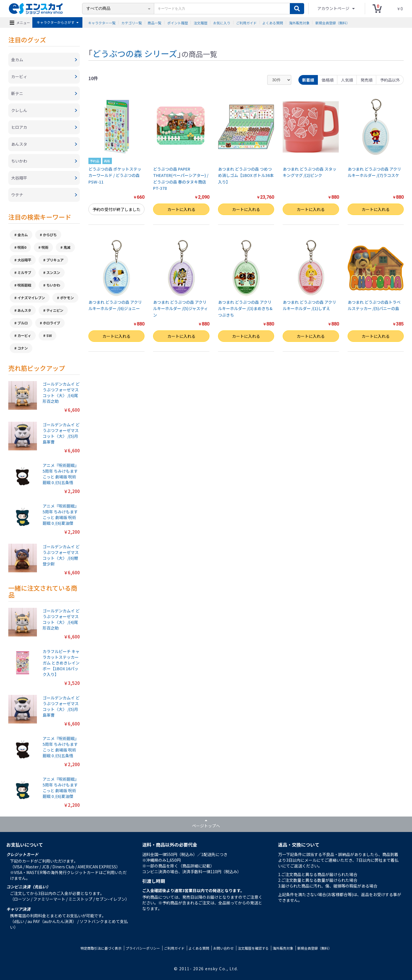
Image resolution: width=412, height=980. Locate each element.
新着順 (308, 80)
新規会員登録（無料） (332, 22)
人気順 (347, 80)
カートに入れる (181, 209)
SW (49, 336)
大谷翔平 (24, 260)
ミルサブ (24, 273)
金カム (23, 235)
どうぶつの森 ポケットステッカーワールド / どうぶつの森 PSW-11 (115, 175)
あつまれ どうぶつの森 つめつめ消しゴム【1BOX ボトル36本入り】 (246, 175)
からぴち (50, 235)
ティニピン (55, 310)
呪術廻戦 (24, 285)
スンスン (53, 273)
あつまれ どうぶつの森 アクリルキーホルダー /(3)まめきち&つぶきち (245, 308)
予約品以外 (390, 80)
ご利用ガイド (246, 22)
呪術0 (22, 247)
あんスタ (24, 310)
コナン (23, 348)
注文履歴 (201, 22)
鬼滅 (67, 247)
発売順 (367, 80)
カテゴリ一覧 (132, 22)
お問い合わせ (223, 948)
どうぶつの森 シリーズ (135, 53)
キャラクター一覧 (102, 22)
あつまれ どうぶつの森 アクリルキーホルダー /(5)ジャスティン (181, 308)
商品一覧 (154, 22)
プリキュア (55, 260)
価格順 (328, 80)
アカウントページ (334, 8)
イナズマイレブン (31, 298)
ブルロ (23, 323)
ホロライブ (51, 323)
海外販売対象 (299, 22)
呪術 (45, 247)
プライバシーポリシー (143, 948)
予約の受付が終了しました (116, 209)
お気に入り (222, 22)
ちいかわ (53, 285)
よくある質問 (273, 22)
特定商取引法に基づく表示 (101, 948)
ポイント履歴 (178, 22)
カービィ (24, 336)
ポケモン (67, 298)
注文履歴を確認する (253, 948)
